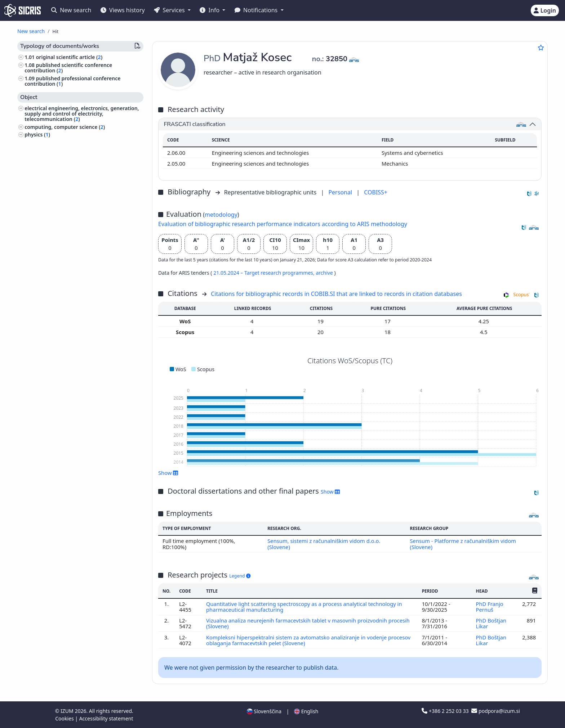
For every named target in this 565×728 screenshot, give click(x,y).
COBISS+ (376, 192)
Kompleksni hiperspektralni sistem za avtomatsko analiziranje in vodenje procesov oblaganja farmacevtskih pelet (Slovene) (309, 640)
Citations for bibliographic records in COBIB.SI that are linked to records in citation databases (336, 294)
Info (210, 10)
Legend (240, 576)
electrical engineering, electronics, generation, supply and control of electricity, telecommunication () (82, 114)
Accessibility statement (106, 718)
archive (325, 273)
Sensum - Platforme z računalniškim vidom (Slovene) (463, 544)
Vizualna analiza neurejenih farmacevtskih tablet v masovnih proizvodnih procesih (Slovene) (308, 623)
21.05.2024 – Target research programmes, (264, 273)
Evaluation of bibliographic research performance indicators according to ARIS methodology (283, 224)
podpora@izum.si (495, 711)
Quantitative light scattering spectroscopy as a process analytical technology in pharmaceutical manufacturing (304, 607)
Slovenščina (264, 711)
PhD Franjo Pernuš (489, 607)
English (306, 711)
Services (170, 10)
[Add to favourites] (541, 48)
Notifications (257, 10)
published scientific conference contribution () (68, 68)
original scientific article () (69, 57)
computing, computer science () (65, 127)
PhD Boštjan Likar (491, 623)
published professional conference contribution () (72, 81)
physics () (37, 134)
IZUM (68, 711)
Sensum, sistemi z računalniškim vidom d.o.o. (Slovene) (324, 544)
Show (168, 473)
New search (71, 10)
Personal (341, 192)
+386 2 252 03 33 (446, 711)
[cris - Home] (23, 10)
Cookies (65, 718)
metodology (221, 215)
